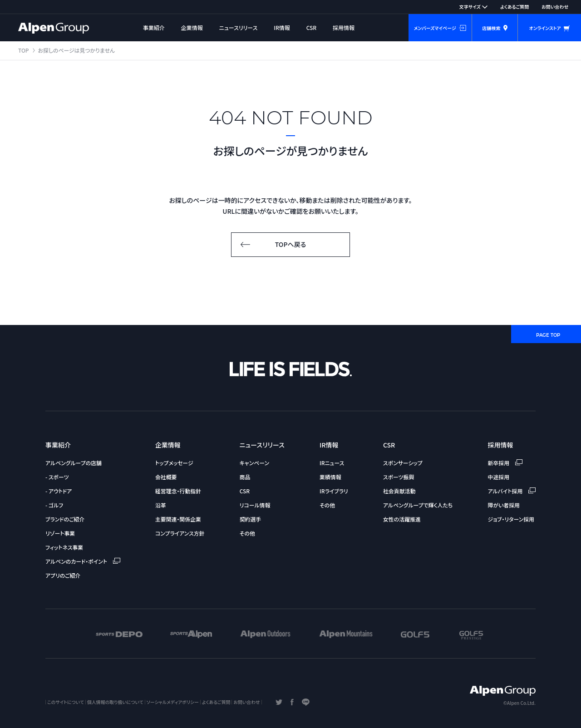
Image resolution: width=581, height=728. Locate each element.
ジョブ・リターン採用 (511, 519)
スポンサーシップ (403, 463)
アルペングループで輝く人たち (418, 505)
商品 (245, 477)
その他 (247, 533)
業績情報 (330, 477)
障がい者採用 (504, 505)
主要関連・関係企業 (178, 519)
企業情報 (192, 27)
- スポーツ (57, 477)
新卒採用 (505, 463)
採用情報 (344, 27)
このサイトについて (66, 702)
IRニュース (332, 463)
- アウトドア (59, 491)
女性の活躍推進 (402, 519)
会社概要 (166, 477)
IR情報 (282, 27)
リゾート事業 (60, 533)
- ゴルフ (54, 505)
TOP (24, 50)
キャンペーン (254, 463)
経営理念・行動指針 (178, 491)
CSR (312, 27)
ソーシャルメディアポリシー (173, 702)
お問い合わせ (555, 7)
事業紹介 (154, 27)
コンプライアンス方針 (180, 533)
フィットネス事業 (64, 547)
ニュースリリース (239, 27)
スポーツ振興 (399, 477)
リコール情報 (255, 505)
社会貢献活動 (399, 491)
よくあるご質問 (515, 7)
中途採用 (499, 477)
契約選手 (251, 519)
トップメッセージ (174, 463)
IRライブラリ (334, 491)
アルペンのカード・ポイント (83, 561)
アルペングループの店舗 (74, 463)
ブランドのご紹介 (65, 519)
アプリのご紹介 (63, 575)
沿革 (161, 505)
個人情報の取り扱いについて (115, 702)
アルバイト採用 (512, 491)
